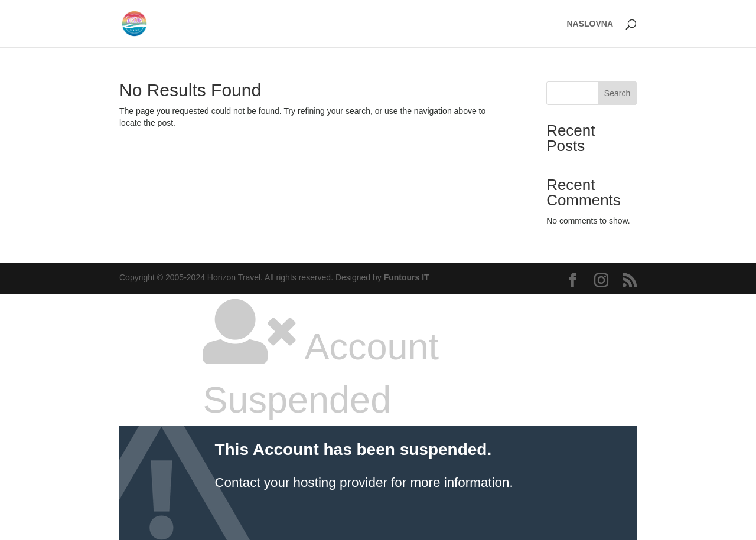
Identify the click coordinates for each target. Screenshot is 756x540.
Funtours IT (407, 277)
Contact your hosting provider (301, 482)
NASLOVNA (590, 24)
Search (617, 93)
